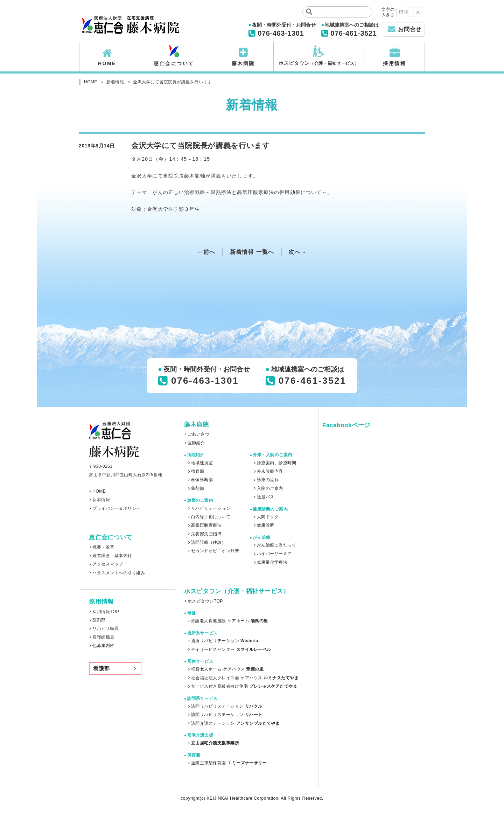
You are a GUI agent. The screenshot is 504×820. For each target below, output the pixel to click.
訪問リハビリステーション (227, 706)
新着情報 (101, 500)
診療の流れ (268, 480)
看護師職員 (103, 637)
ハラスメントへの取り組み (119, 573)
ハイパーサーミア (274, 554)
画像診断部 (202, 480)
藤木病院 (243, 63)
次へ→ (297, 252)
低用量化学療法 (272, 562)
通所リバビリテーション (225, 641)
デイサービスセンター (231, 649)
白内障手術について (211, 517)
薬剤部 (99, 620)
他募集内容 (103, 646)
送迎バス (266, 497)
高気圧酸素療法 (206, 525)
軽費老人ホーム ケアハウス (227, 669)
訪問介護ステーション (235, 723)
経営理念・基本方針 (112, 556)
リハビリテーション (211, 508)
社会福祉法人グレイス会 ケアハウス (245, 678)
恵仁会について (174, 63)
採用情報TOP (106, 612)
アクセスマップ (108, 564)
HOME (107, 63)
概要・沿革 (103, 547)
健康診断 (266, 525)
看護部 (101, 668)
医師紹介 (196, 443)
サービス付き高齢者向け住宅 (244, 686)
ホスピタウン (319, 63)
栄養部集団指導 (206, 534)
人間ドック (268, 517)
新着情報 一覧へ (252, 252)
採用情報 (394, 63)
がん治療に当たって (276, 545)
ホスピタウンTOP (205, 601)
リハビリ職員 (106, 628)
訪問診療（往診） (209, 542)
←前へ (206, 252)
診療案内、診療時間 (276, 463)
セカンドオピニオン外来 (215, 551)
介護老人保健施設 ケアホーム (230, 621)
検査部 (198, 471)
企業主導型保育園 (229, 763)
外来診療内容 (270, 471)
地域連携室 (202, 463)
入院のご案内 (270, 488)
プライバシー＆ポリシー (116, 508)
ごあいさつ (198, 434)
